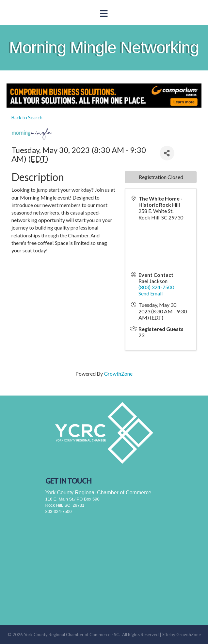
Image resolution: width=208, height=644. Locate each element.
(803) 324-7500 (156, 287)
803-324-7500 (59, 511)
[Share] (167, 153)
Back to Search (27, 118)
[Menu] (104, 13)
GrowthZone (118, 374)
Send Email (151, 293)
